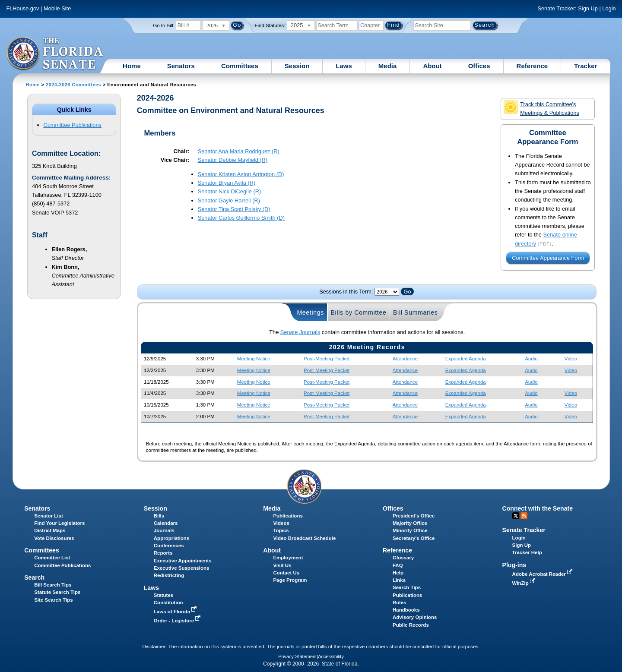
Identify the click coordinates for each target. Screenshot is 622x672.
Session (297, 66)
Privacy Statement (297, 656)
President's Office (414, 516)
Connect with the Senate (538, 508)
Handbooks (406, 610)
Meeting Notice (254, 359)
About (432, 66)
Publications (288, 516)
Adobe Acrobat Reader (543, 574)
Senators (181, 66)
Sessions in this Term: (346, 292)
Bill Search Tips (53, 585)
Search (34, 577)
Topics (281, 530)
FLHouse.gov (22, 8)
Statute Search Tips (57, 592)
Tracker (586, 66)
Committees (240, 66)
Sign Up (588, 8)
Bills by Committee (359, 312)
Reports (163, 553)
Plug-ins (514, 565)
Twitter (516, 516)
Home (132, 66)
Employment (288, 558)
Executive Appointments (183, 561)
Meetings (310, 312)
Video (571, 359)
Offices (479, 66)
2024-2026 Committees (73, 85)
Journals (164, 530)
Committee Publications (73, 125)
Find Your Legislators (59, 523)
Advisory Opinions (415, 617)
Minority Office (410, 530)
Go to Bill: (164, 25)
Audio (531, 359)
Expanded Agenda (466, 359)
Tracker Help (527, 552)
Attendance (405, 359)
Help (398, 573)
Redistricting (169, 575)
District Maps (50, 530)
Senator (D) (241, 174)
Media (388, 66)
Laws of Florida (176, 612)
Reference (532, 66)
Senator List (49, 516)
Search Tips (407, 587)
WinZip (525, 583)
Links (399, 580)
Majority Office (410, 523)
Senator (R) (239, 151)
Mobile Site (57, 8)
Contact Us (286, 573)
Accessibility (331, 656)
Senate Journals (300, 332)
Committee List (52, 558)
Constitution (168, 603)
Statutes (163, 595)
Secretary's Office (414, 538)
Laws (344, 66)
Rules (399, 603)
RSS (524, 516)
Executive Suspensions (182, 568)
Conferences (169, 546)
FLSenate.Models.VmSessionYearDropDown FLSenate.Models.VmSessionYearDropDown (387, 292)
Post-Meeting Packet (327, 359)
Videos (281, 523)
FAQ (398, 565)
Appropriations (172, 538)
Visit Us (282, 565)
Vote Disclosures (54, 538)
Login (609, 8)
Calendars (166, 523)
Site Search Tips (53, 600)
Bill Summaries (416, 312)
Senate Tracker (524, 530)
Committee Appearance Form (548, 258)
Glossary (403, 558)
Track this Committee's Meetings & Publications (541, 108)
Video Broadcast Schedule (304, 538)
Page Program (290, 580)
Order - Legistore (178, 621)
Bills (159, 516)
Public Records (411, 625)
